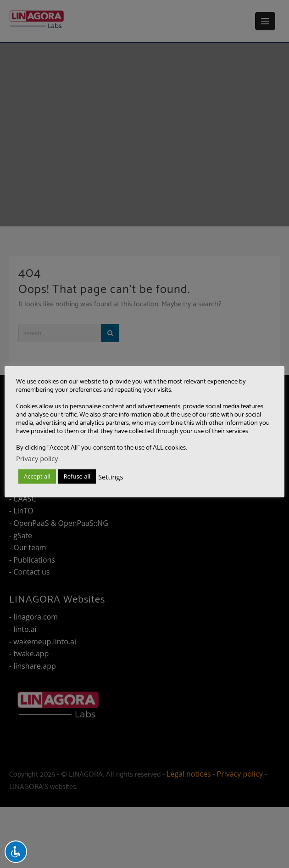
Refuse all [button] (77, 476)
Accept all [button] (37, 476)
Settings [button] (111, 477)
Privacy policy (37, 458)
